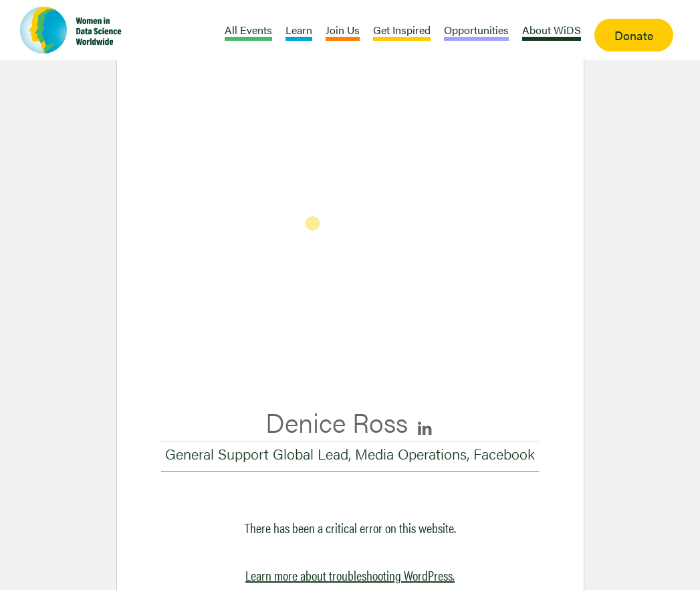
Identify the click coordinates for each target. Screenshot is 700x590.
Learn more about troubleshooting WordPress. (350, 575)
